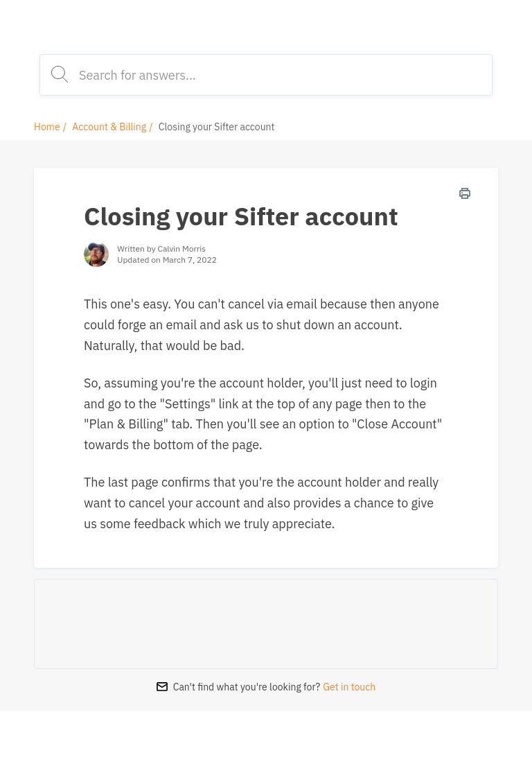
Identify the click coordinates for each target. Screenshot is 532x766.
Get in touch (349, 687)
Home (47, 127)
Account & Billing (109, 127)
